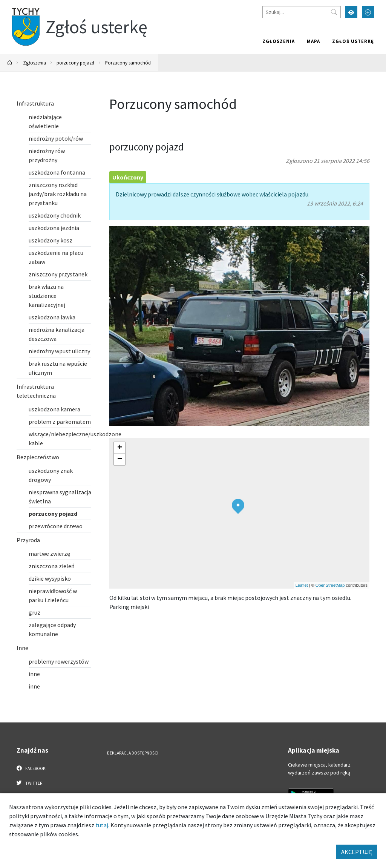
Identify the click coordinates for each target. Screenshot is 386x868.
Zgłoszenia (279, 41)
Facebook (31, 768)
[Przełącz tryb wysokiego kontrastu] (351, 12)
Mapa (313, 41)
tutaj (102, 825)
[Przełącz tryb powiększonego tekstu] (368, 12)
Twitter (29, 783)
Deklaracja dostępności (133, 753)
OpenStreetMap (330, 585)
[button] (238, 506)
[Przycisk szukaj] (334, 12)
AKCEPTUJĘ (357, 852)
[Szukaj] (302, 12)
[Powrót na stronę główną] (10, 63)
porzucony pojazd (75, 63)
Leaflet (302, 585)
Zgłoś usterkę (353, 41)
